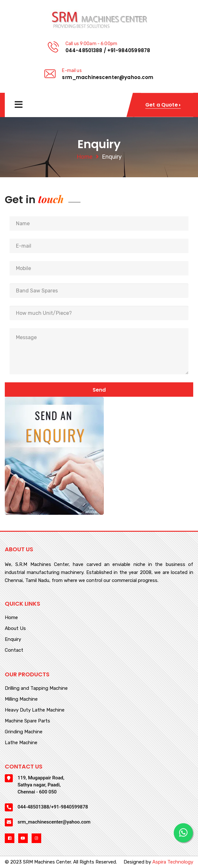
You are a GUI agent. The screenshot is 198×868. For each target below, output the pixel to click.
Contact (14, 650)
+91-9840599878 (129, 50)
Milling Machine (21, 699)
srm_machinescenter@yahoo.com (108, 77)
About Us (15, 629)
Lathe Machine (21, 743)
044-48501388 (84, 50)
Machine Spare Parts (27, 721)
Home (85, 157)
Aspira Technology (173, 862)
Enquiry (13, 640)
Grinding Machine (24, 732)
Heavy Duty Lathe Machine (35, 710)
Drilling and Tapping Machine (36, 689)
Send (99, 390)
